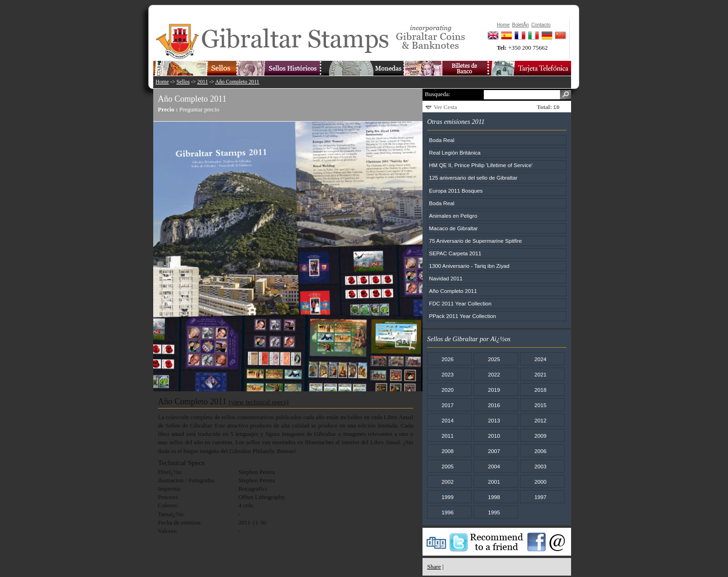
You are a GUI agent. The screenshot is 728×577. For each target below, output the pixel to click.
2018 (540, 390)
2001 (494, 482)
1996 (448, 512)
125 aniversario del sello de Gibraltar (473, 178)
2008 (448, 451)
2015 (540, 405)
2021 (540, 374)
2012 (540, 420)
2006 (540, 451)
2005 (448, 466)
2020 (448, 390)
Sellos (183, 82)
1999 (448, 497)
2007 (494, 451)
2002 (448, 482)
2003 (540, 466)
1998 (494, 497)
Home (162, 82)
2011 (203, 82)
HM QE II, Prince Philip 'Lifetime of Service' (481, 165)
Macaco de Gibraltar (453, 228)
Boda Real (442, 140)
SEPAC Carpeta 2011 (455, 253)
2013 (494, 420)
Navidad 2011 (446, 278)
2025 (494, 359)
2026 (448, 359)
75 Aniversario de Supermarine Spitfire (475, 241)
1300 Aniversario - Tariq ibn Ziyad (469, 266)
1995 (494, 512)
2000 (540, 482)
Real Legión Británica (455, 152)
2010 (494, 436)
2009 (540, 436)
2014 (448, 420)
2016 (494, 405)
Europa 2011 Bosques (456, 191)
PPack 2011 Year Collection (462, 316)
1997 (540, 497)
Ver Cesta (445, 107)
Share (434, 567)
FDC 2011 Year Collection (460, 303)
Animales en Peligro (453, 216)
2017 (448, 405)
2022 (494, 374)
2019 (494, 390)
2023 (448, 374)
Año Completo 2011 (237, 82)
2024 (540, 359)
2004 (494, 466)
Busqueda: (438, 94)
